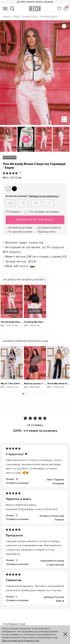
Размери (13, 212)
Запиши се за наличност (44, 196)
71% (41, 212)
